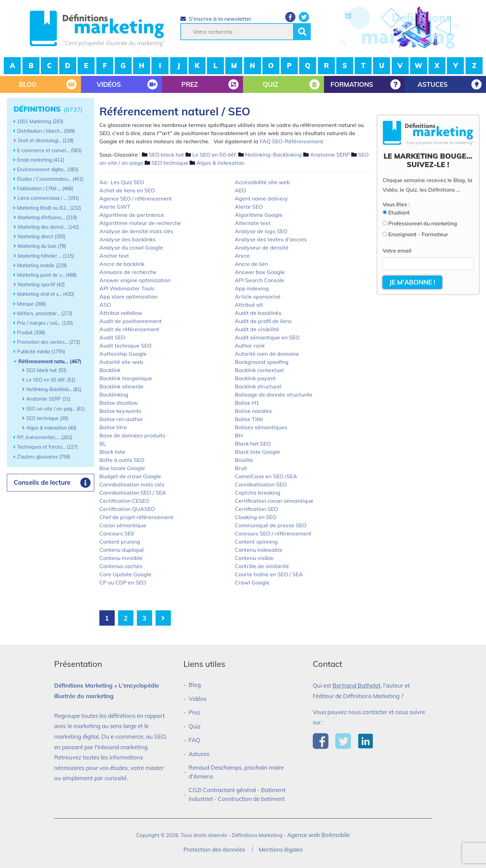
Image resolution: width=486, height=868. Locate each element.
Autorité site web (121, 362)
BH (239, 435)
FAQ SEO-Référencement (291, 141)
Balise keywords (120, 411)
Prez (195, 712)
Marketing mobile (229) (42, 266)
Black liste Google (257, 452)
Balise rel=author (121, 419)
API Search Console (260, 280)
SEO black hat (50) (46, 370)
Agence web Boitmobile (319, 835)
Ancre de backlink (122, 264)
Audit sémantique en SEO (267, 337)
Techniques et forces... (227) (47, 447)
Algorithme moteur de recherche (140, 223)
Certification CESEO (124, 501)
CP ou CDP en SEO (123, 582)
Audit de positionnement (131, 321)
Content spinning (256, 542)
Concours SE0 (117, 533)
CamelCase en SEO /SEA (266, 476)
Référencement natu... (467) (50, 361)
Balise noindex (253, 411)
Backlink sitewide (121, 386)
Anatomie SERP (330, 155)
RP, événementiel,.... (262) (45, 437)
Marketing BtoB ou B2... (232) (49, 208)
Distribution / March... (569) (46, 131)
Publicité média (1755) (41, 352)
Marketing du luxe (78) (42, 246)
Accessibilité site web (262, 182)
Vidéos (198, 699)
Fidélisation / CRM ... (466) (45, 189)
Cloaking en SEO (256, 517)
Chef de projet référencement (136, 517)
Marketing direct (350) (42, 237)
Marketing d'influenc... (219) (47, 218)
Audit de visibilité (257, 329)
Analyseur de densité (262, 247)
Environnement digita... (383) (48, 170)
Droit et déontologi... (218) (46, 141)
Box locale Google (122, 468)
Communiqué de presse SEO (271, 525)
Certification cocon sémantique (274, 501)
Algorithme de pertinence (132, 215)
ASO (105, 305)
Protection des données (214, 849)
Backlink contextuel (259, 370)
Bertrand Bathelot (357, 685)
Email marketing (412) (40, 160)
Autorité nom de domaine (267, 354)
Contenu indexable (259, 550)
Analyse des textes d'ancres (271, 239)
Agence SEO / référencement (136, 198)
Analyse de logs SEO (261, 231)
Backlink (110, 370)
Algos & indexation (220, 163)
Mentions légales (281, 849)
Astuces (199, 754)
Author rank (250, 345)
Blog (195, 685)
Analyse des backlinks (127, 239)
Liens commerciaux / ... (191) (48, 198)
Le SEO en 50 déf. (215, 155)
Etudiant (399, 212)
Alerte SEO (249, 207)
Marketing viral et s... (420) (45, 294)
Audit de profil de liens (263, 321)
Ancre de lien (251, 264)
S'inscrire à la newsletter (216, 19)
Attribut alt (249, 305)
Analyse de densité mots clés (136, 231)
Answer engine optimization (135, 280)
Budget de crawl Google (130, 476)
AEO (240, 190)
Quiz (195, 726)
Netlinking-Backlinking (273, 155)
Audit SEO (112, 337)
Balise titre (113, 427)
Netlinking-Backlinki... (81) (54, 389)
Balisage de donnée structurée (274, 395)
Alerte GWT (115, 207)
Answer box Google (260, 272)
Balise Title (249, 419)
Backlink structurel (258, 386)
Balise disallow (119, 403)
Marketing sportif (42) (41, 285)
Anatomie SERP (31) (48, 399)
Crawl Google (252, 582)
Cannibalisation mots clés (132, 484)
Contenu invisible (121, 558)
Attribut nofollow (121, 313)
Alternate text (253, 223)
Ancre (242, 256)
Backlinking (114, 395)
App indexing (252, 288)
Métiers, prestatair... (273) (45, 314)
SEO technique (170, 163)
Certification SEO (256, 509)
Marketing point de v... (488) (47, 275)
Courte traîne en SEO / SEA (269, 574)
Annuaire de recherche (128, 272)
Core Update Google (125, 574)
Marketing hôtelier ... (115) (46, 256)
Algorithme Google (259, 215)
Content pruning (120, 542)
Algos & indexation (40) (51, 428)
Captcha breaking (258, 493)
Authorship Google (123, 354)
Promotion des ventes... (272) (48, 342)
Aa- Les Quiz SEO (122, 182)
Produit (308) (31, 333)
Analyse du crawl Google (131, 247)
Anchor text (114, 256)
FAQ (194, 740)
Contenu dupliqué (122, 550)
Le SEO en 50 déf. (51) (51, 380)
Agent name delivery (261, 198)
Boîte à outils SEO (122, 460)
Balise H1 (247, 403)
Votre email (397, 251)
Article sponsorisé (258, 296)
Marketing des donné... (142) (48, 227)
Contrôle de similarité (262, 566)
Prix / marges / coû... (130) (45, 323)
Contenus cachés (121, 566)
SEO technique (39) (47, 418)
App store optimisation (128, 296)
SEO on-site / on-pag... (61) (55, 409)
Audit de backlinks (258, 313)
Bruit (241, 468)
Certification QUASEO (127, 509)
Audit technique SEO (125, 345)
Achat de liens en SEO (127, 190)
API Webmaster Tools (127, 288)
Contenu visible (254, 558)
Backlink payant (255, 378)
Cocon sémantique (123, 525)
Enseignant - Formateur (418, 234)
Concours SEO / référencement (273, 533)
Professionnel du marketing (423, 223)
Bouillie (244, 460)
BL (103, 444)
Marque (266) (31, 304)
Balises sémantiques (261, 427)
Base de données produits (132, 435)
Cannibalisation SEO (261, 484)
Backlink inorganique (126, 378)
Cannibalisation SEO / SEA (133, 493)
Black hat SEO (253, 444)
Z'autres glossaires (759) (44, 457)
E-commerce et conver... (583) (49, 150)
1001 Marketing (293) (40, 122)
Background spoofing (262, 362)
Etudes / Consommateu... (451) (50, 179)
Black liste (112, 452)
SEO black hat (166, 155)
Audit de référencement (129, 329)
